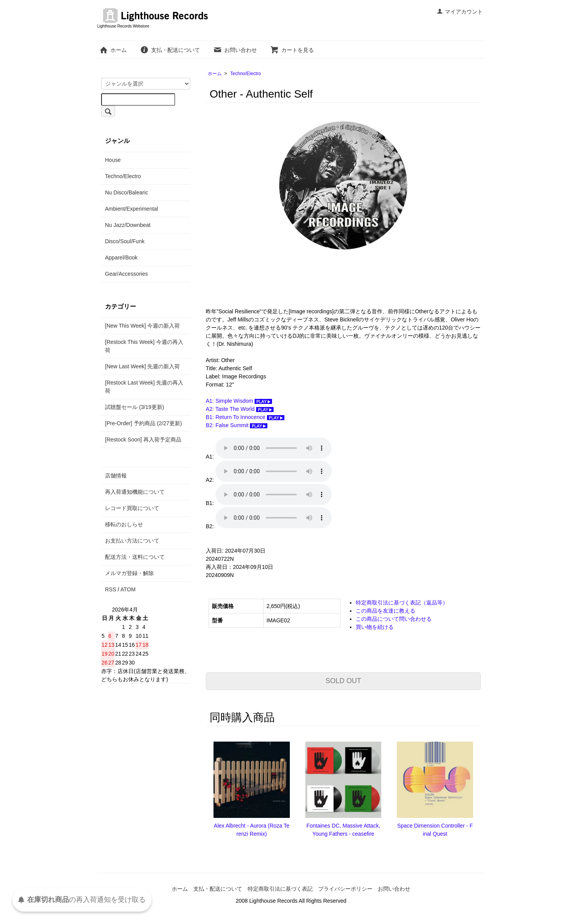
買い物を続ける (375, 627)
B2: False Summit (237, 425)
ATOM (128, 589)
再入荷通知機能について (135, 492)
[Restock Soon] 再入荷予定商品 (143, 440)
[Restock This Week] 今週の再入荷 (144, 346)
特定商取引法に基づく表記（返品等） (402, 603)
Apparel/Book (121, 258)
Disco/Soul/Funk (125, 241)
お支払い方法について (132, 541)
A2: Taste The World (240, 409)
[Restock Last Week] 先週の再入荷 (144, 387)
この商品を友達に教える (386, 611)
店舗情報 (116, 476)
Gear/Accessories (126, 274)
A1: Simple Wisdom (239, 401)
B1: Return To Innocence (245, 417)
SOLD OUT (343, 681)
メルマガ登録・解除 (129, 573)
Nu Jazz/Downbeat (128, 225)
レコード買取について (132, 508)
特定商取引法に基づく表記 (280, 889)
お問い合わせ (235, 50)
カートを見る (292, 50)
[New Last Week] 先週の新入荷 (142, 366)
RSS (111, 589)
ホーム (113, 50)
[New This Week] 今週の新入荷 (142, 326)
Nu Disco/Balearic (127, 192)
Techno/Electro (245, 74)
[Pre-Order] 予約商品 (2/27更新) (143, 423)
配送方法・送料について (135, 557)
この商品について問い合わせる (394, 619)
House (113, 160)
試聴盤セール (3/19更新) (134, 407)
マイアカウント (460, 12)
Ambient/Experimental (132, 209)
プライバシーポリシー (345, 889)
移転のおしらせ (124, 524)
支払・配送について (170, 50)
